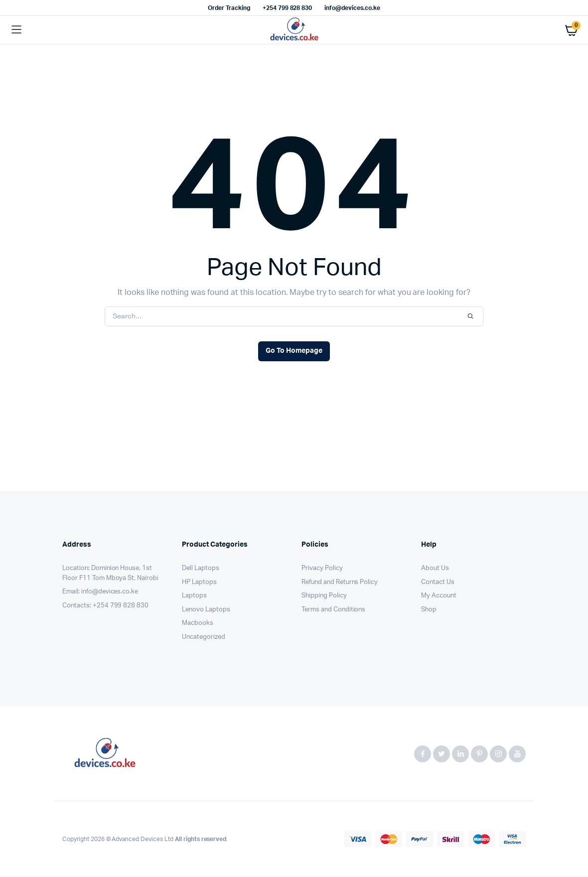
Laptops (194, 596)
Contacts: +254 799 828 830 (105, 606)
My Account (439, 596)
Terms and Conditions (333, 610)
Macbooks (198, 623)
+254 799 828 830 (288, 8)
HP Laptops (199, 582)
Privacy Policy (322, 568)
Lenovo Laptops (206, 610)
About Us (435, 568)
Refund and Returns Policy (340, 582)
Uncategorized (204, 637)
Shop (429, 610)
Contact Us (438, 582)
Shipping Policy (324, 596)
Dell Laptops (201, 568)
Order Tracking (229, 8)
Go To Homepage (294, 351)
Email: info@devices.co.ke (100, 592)
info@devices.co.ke (352, 8)
